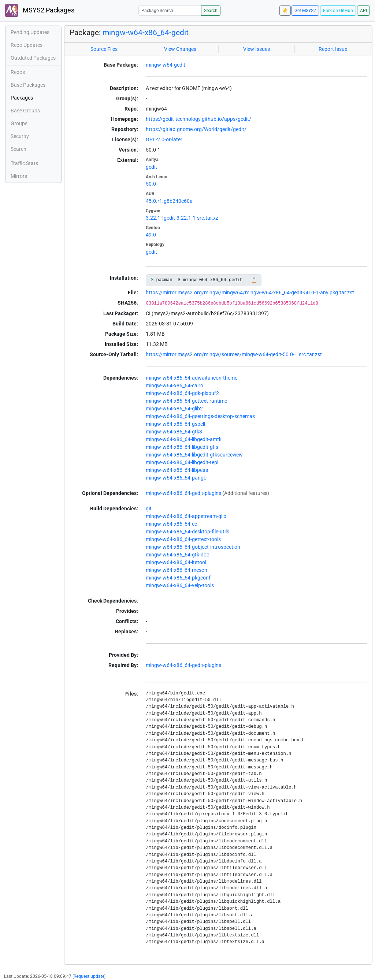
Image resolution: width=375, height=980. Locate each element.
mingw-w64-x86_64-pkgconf (178, 578)
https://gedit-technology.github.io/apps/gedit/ (198, 119)
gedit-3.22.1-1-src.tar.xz (191, 218)
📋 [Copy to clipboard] (254, 280)
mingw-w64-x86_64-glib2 (174, 409)
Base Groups (25, 111)
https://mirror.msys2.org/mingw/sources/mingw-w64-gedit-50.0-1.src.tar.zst (234, 354)
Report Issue (333, 49)
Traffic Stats (24, 163)
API (363, 11)
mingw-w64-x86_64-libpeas (177, 470)
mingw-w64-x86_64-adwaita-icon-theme (192, 378)
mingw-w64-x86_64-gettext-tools (183, 539)
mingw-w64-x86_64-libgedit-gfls (182, 447)
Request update (89, 976)
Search (211, 11)
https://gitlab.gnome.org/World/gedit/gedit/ (196, 129)
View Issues (257, 49)
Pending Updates (30, 32)
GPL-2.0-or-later (164, 139)
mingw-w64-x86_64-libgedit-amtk (184, 439)
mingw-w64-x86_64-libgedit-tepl (182, 462)
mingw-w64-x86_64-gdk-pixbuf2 (182, 393)
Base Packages (28, 85)
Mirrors (19, 176)
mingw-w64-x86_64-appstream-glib (186, 516)
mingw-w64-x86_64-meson (177, 570)
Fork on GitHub (338, 11)
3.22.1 (153, 218)
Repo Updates (27, 45)
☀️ (285, 11)
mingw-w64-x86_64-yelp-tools (180, 585)
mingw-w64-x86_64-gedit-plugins (183, 493)
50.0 (151, 184)
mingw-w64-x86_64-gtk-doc (177, 555)
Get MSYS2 (305, 11)
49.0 (151, 235)
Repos (18, 72)
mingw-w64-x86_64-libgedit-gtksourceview (194, 455)
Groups (19, 123)
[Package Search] (170, 10)
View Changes (180, 49)
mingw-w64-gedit (166, 65)
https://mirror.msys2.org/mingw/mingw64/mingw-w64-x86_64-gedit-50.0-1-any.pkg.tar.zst (250, 292)
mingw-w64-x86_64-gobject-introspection (193, 547)
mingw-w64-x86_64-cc (171, 524)
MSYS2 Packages (40, 10)
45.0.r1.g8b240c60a (169, 201)
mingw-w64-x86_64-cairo (174, 385)
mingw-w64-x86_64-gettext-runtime (186, 401)
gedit (151, 167)
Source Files (104, 49)
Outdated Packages (33, 58)
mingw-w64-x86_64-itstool (176, 562)
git (149, 508)
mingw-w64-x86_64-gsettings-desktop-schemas (200, 416)
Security (20, 136)
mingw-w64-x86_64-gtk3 (174, 432)
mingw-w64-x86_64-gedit (146, 33)
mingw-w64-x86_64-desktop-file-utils (187, 532)
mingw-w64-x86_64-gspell (175, 424)
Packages (22, 98)
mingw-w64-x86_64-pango (176, 478)
